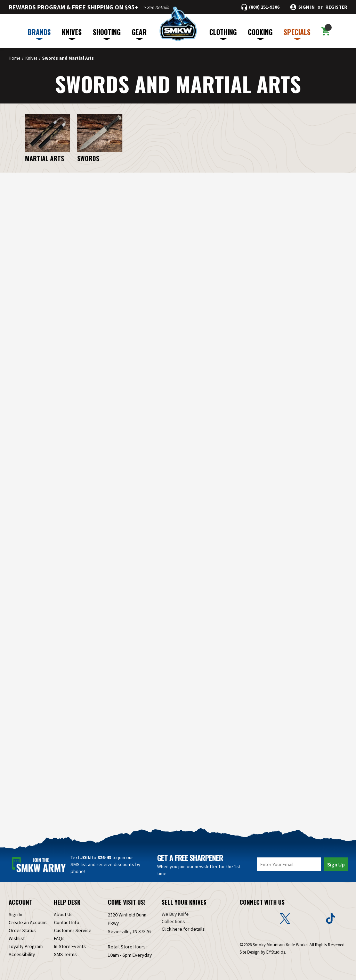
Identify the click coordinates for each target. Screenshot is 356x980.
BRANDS (39, 34)
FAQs (59, 938)
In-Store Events (70, 946)
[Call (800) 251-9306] (260, 7)
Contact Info (67, 922)
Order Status (22, 930)
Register (336, 7)
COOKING (260, 34)
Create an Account (28, 922)
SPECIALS (297, 34)
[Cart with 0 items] (326, 31)
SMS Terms (65, 954)
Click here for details (183, 929)
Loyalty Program (26, 946)
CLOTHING (223, 34)
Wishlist (17, 938)
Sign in (306, 7)
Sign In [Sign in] (15, 914)
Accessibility (22, 954)
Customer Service (73, 930)
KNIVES (72, 34)
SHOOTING (107, 34)
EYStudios (276, 952)
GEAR (139, 34)
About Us (63, 914)
